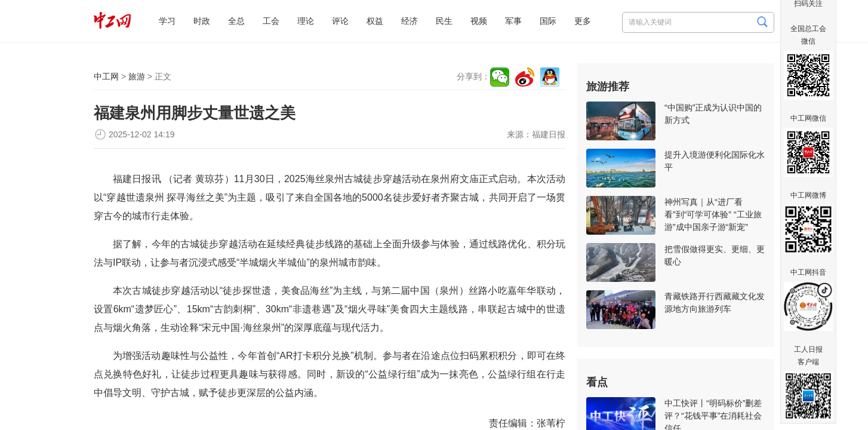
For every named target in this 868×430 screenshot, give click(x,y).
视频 (479, 21)
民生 (444, 21)
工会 (271, 21)
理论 (306, 21)
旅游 (137, 76)
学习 (167, 21)
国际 (548, 21)
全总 (236, 21)
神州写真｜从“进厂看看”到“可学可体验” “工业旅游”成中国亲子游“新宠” (713, 214)
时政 (202, 21)
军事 (513, 21)
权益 (375, 21)
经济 (410, 21)
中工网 (106, 76)
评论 (340, 21)
